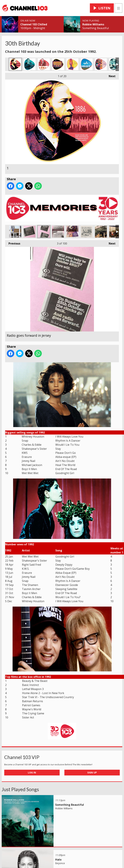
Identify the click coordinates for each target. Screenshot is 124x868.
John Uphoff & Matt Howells (115, 232)
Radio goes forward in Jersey (44, 232)
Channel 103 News (58, 232)
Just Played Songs (20, 789)
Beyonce (60, 863)
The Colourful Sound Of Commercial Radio (72, 232)
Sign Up (92, 772)
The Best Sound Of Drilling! (87, 232)
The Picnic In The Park (101, 232)
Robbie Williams (93, 24)
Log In (32, 772)
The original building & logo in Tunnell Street (15, 232)
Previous (13, 243)
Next (110, 75)
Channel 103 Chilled (34, 24)
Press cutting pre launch (30, 232)
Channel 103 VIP (22, 757)
